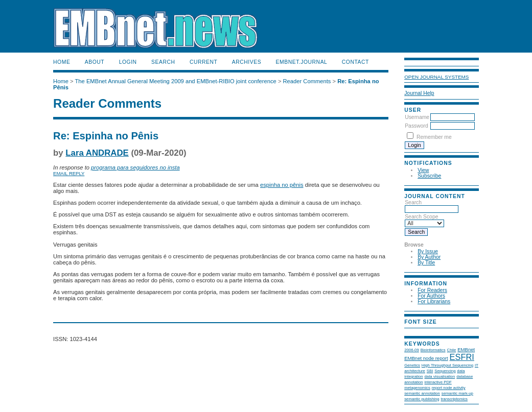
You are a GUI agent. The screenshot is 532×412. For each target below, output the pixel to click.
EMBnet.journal (302, 62)
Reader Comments (307, 81)
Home (62, 62)
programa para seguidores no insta (135, 167)
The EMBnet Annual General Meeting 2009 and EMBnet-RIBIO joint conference (176, 81)
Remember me (434, 137)
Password (417, 126)
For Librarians (434, 301)
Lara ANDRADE (97, 153)
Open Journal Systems (436, 77)
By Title (426, 263)
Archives (247, 62)
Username (417, 117)
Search (163, 62)
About (95, 62)
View (423, 170)
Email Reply (69, 173)
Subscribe (429, 176)
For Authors (431, 296)
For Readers (432, 290)
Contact (355, 62)
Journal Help (419, 93)
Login (128, 62)
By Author (429, 257)
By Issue (428, 251)
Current (203, 62)
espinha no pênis (282, 185)
